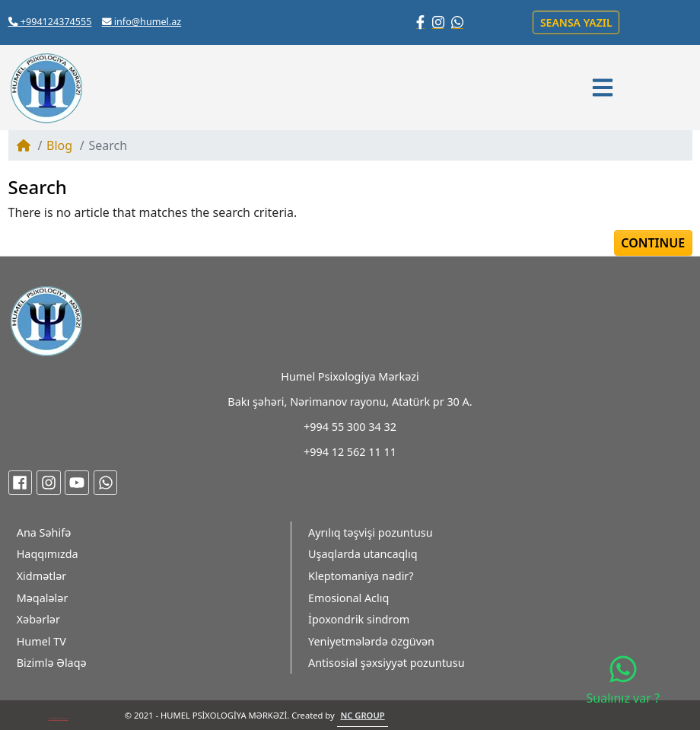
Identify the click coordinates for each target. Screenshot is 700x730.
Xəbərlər (38, 619)
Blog (59, 145)
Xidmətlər (42, 576)
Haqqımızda (48, 554)
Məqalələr (43, 598)
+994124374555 (50, 22)
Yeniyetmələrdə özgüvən (371, 641)
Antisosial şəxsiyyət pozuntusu (387, 663)
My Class (58, 719)
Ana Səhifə (44, 532)
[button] (605, 88)
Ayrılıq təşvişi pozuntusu (371, 532)
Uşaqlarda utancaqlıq (363, 554)
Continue (653, 243)
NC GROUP (362, 715)
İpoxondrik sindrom (359, 619)
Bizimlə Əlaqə (52, 663)
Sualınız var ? (623, 680)
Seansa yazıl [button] (576, 22)
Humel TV (41, 641)
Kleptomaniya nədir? (361, 576)
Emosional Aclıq (348, 598)
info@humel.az (142, 22)
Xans (51, 719)
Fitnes (65, 719)
